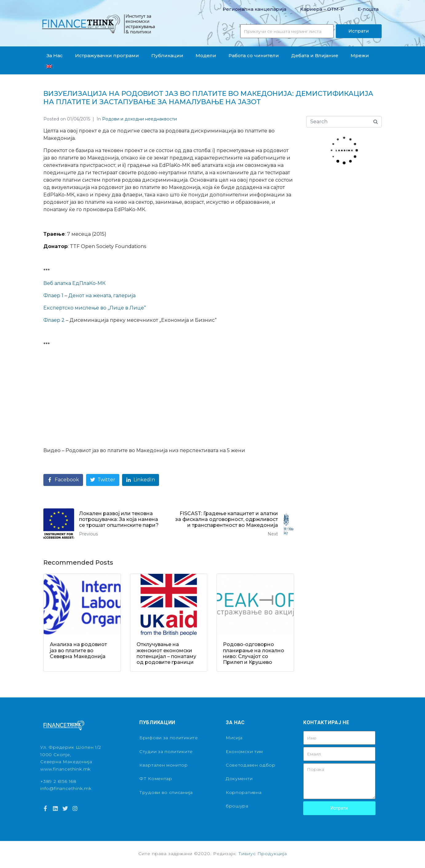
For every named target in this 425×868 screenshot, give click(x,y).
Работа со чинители (254, 55)
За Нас (55, 55)
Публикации (167, 55)
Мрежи (360, 55)
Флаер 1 (53, 296)
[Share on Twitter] (103, 480)
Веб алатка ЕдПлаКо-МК (74, 283)
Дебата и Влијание (315, 55)
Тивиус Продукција (263, 854)
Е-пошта (368, 9)
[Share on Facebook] (63, 480)
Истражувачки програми (107, 55)
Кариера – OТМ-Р (322, 9)
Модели (206, 55)
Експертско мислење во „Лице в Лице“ (95, 308)
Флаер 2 (54, 320)
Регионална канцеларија (254, 9)
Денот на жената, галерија (102, 296)
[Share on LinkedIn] (141, 480)
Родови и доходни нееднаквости (139, 119)
